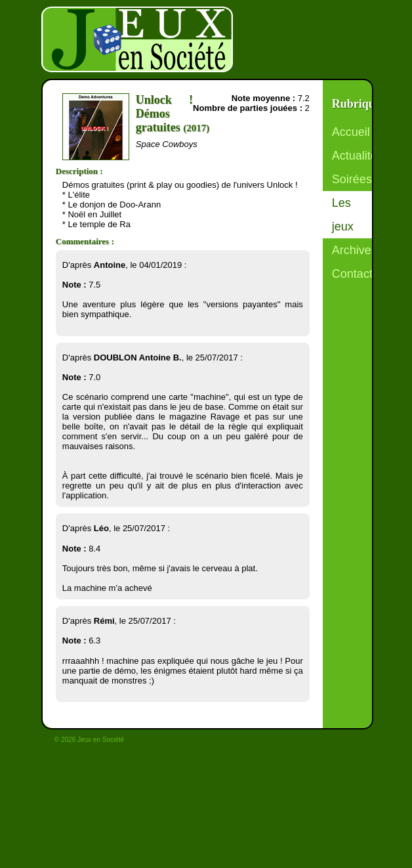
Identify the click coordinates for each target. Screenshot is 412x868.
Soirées (352, 179)
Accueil (351, 132)
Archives (355, 250)
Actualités (358, 156)
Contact (352, 274)
